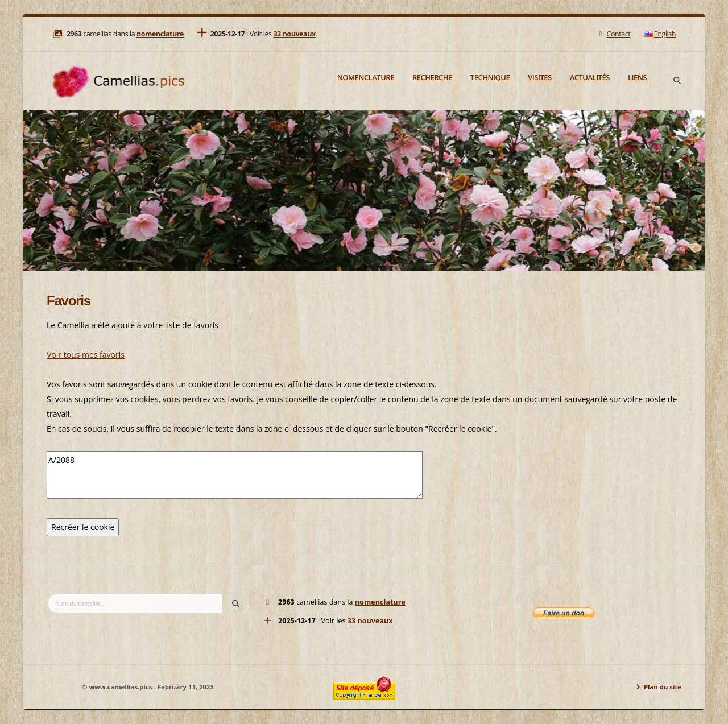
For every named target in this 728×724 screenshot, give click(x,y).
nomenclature (160, 34)
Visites (539, 77)
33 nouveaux (294, 34)
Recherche (432, 77)
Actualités (590, 77)
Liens (637, 77)
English (660, 34)
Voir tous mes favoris (86, 355)
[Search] (677, 81)
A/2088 (235, 475)
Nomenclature (366, 77)
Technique (490, 77)
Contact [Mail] (613, 34)
